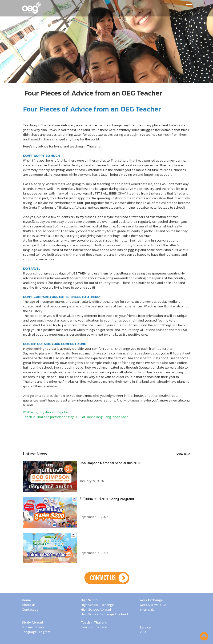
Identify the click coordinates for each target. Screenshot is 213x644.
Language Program (36, 632)
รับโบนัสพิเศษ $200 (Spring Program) (107, 499)
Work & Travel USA (153, 605)
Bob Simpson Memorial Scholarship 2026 (111, 463)
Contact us (30, 610)
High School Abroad (96, 610)
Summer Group (33, 627)
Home (26, 600)
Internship (147, 610)
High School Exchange (97, 605)
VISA (143, 632)
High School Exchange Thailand (104, 614)
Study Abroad (32, 623)
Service (145, 628)
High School (90, 600)
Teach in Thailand (94, 623)
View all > (183, 454)
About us (29, 605)
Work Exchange (151, 600)
